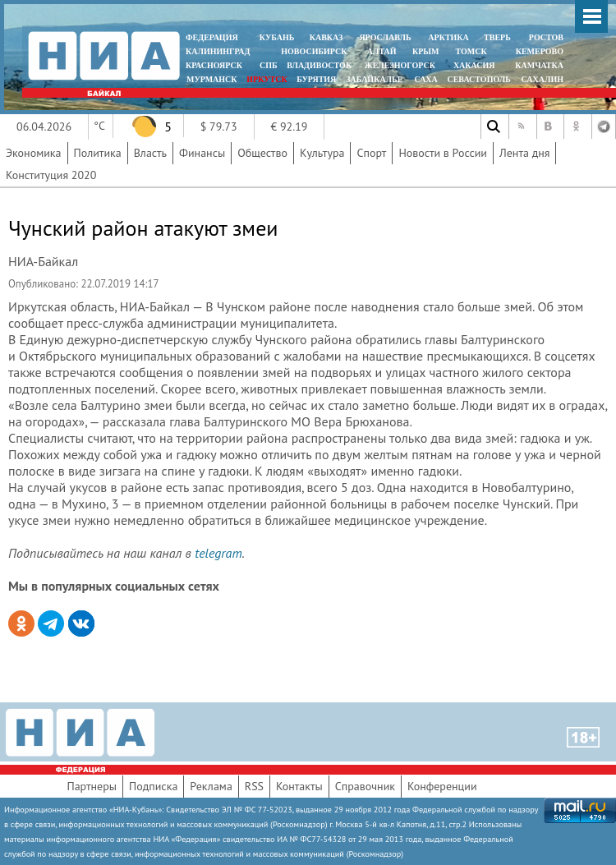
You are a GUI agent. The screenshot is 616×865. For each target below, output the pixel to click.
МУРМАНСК (212, 79)
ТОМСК (473, 51)
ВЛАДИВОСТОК (319, 65)
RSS (254, 786)
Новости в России (443, 153)
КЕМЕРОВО (540, 51)
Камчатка (538, 65)
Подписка (153, 786)
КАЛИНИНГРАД (218, 51)
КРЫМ (426, 51)
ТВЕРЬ (497, 37)
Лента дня (524, 153)
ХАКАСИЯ (473, 65)
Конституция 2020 (51, 175)
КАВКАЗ (326, 37)
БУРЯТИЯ (316, 79)
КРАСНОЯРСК (214, 65)
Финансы (202, 153)
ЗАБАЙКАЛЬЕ (375, 79)
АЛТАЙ (382, 51)
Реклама (211, 786)
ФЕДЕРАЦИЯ (212, 37)
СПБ (269, 65)
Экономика (34, 153)
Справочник (365, 786)
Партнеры (92, 786)
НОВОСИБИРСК (314, 51)
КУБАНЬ (277, 37)
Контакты (299, 786)
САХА (425, 79)
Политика (98, 153)
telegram (218, 553)
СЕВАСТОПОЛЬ (478, 79)
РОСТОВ (546, 37)
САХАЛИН (542, 79)
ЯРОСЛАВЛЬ (385, 37)
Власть (150, 153)
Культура (322, 153)
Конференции (442, 786)
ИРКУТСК (267, 79)
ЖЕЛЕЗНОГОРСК (400, 65)
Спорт (371, 153)
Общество (262, 153)
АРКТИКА (448, 37)
